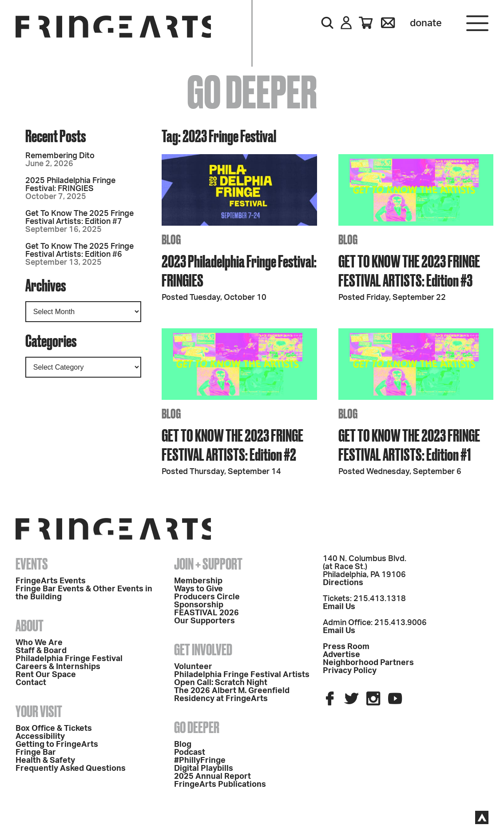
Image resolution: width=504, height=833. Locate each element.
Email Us (339, 607)
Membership (198, 581)
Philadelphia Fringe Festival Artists (242, 675)
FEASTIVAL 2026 (206, 613)
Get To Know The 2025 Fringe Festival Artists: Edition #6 (79, 251)
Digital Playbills (204, 769)
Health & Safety (45, 761)
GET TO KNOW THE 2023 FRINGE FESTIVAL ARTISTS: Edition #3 (409, 271)
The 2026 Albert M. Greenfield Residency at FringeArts (232, 695)
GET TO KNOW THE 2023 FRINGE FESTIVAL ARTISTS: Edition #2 (232, 445)
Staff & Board (41, 651)
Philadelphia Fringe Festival (69, 659)
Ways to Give (198, 589)
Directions (343, 583)
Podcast (190, 753)
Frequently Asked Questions (71, 769)
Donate (426, 23)
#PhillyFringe (200, 761)
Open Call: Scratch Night (221, 683)
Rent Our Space (46, 675)
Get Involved (203, 650)
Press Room (346, 647)
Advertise (341, 655)
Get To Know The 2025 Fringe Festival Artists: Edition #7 (79, 218)
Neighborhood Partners (368, 663)
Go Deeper (197, 727)
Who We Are (39, 643)
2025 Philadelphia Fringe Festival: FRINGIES (70, 185)
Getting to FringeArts (57, 745)
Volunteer (193, 667)
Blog (183, 745)
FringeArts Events (51, 581)
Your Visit (39, 711)
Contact (31, 683)
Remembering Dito (60, 156)
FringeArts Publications (220, 785)
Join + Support (208, 564)
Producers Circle (207, 597)
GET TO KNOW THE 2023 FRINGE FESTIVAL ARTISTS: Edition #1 (409, 445)
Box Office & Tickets (54, 729)
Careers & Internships (58, 667)
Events (32, 564)
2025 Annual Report (212, 777)
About (30, 626)
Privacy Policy (350, 671)
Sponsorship (199, 605)
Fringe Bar (36, 753)
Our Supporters (204, 621)
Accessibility (40, 737)
